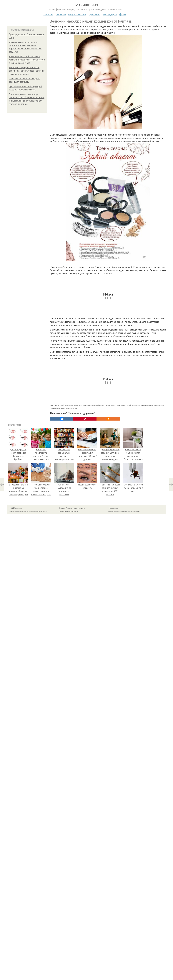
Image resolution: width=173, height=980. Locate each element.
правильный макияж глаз (83, 405)
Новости (61, 14)
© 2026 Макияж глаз (16, 508)
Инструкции (110, 14)
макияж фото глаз (71, 408)
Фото (123, 14)
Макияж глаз (87, 5)
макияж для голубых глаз (150, 405)
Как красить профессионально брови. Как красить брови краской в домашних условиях (27, 71)
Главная (48, 14)
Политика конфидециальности (69, 511)
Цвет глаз (95, 14)
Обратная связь (113, 508)
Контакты (62, 508)
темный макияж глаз (133, 405)
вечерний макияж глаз (65, 405)
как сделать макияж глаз (117, 405)
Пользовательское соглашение (76, 508)
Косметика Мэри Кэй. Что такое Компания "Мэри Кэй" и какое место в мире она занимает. (27, 60)
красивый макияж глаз (100, 405)
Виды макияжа (77, 14)
